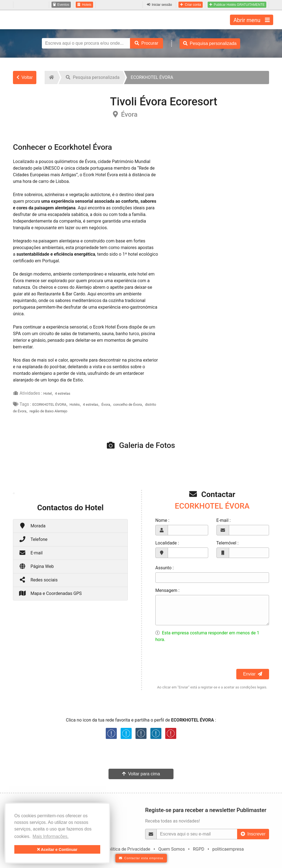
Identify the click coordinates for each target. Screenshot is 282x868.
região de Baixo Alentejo (48, 411)
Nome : (162, 520)
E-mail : (224, 520)
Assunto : (165, 568)
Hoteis (84, 5)
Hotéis (74, 404)
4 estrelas (63, 393)
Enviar (253, 674)
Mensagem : (167, 590)
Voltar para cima (141, 774)
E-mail (31, 553)
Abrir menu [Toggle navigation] (252, 20)
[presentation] (197, 658)
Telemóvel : (228, 543)
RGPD (198, 849)
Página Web (36, 566)
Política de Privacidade (128, 849)
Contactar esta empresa (141, 858)
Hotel (48, 393)
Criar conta (190, 5)
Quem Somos (172, 849)
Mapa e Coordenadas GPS (50, 593)
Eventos (61, 5)
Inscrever (253, 834)
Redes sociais (38, 580)
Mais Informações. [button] (51, 836)
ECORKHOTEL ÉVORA (49, 404)
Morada (32, 526)
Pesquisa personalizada (210, 43)
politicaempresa (228, 849)
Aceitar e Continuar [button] (57, 850)
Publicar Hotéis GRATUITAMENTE (237, 5)
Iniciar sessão (159, 5)
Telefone (33, 539)
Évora (106, 404)
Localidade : (167, 543)
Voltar (25, 77)
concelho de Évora (128, 404)
